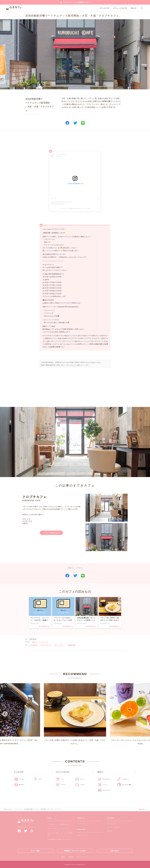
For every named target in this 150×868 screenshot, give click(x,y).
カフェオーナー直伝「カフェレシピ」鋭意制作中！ (60, 834)
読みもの (134, 8)
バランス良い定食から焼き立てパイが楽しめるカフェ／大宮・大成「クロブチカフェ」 (75, 714)
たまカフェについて (83, 824)
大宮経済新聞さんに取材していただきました (60, 839)
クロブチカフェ (44, 627)
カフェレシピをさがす (120, 8)
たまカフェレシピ (82, 835)
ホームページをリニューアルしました (58, 829)
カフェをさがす (105, 8)
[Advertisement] (75, 141)
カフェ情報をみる (52, 533)
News (50, 818)
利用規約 (71, 857)
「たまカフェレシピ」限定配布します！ (76, 2)
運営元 (63, 857)
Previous (5, 714)
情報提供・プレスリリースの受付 (75, 851)
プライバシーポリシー (83, 857)
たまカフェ (26, 822)
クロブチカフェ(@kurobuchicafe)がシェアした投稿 (75, 208)
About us (81, 818)
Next (145, 714)
